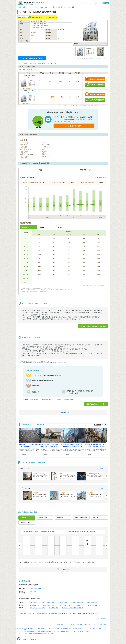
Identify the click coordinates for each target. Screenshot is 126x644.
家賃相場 (66, 628)
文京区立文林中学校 (49, 605)
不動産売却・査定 (35, 632)
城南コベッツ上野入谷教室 (38, 608)
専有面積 (24, 227)
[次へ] (106, 476)
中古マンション (84, 628)
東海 (36, 633)
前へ (20, 546)
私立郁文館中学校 (79, 605)
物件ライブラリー (65, 632)
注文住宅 (20, 632)
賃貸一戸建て (60, 628)
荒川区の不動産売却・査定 (32, 58)
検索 (107, 3)
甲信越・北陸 (31, 633)
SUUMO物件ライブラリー (44, 7)
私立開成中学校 (34, 605)
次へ (106, 546)
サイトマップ (71, 625)
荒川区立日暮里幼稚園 (48, 602)
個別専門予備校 (54, 608)
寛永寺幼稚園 (34, 602)
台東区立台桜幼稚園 (93, 602)
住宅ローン (57, 632)
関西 (39, 633)
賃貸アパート (53, 628)
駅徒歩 (60, 227)
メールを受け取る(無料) (74, 126)
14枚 (23, 88)
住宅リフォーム (26, 632)
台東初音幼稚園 (63, 602)
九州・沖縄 (50, 633)
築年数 (42, 227)
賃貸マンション (45, 628)
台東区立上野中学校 (94, 605)
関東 (26, 633)
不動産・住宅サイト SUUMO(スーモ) (27, 628)
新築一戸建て (92, 628)
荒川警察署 (33, 591)
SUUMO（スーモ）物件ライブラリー (31, 3)
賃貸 (52, 17)
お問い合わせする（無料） (95, 79)
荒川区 (60, 7)
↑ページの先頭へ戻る (103, 618)
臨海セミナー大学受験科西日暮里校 (73, 608)
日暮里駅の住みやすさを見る (96, 404)
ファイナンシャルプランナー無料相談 (80, 632)
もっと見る (100, 469)
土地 (104, 628)
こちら (85, 562)
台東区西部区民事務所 (36, 589)
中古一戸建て (99, 628)
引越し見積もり (50, 632)
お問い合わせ (104, 625)
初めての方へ (61, 625)
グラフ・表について (101, 178)
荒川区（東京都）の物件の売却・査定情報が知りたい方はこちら (37, 63)
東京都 (55, 7)
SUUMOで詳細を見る (95, 85)
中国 (45, 633)
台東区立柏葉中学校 (64, 605)
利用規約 (80, 625)
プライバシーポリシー (91, 625)
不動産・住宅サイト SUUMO (26, 7)
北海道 (19, 633)
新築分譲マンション (74, 628)
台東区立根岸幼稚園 (77, 602)
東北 (23, 633)
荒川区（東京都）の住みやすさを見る (93, 326)
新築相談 (43, 632)
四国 (42, 633)
